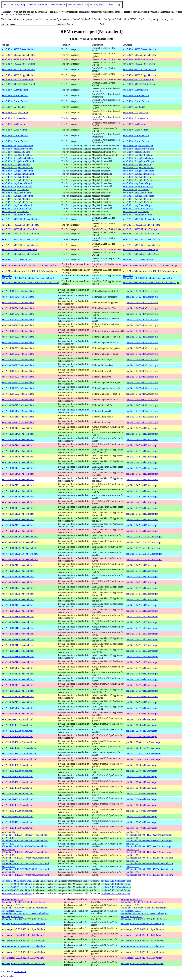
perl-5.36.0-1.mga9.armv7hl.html (17, 186)
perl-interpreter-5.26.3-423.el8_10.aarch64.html (24, 924)
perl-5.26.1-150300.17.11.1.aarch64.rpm (141, 239)
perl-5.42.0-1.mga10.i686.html (16, 152)
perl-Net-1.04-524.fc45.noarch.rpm (142, 291)
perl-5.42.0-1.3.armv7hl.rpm (136, 101)
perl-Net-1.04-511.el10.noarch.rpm (142, 617)
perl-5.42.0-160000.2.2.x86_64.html (18, 84)
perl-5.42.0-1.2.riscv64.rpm (135, 118)
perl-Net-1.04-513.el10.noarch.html (18, 485)
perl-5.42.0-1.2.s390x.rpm (135, 124)
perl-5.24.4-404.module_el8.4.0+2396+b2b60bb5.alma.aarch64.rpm (148, 277)
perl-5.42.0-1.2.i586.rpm (134, 107)
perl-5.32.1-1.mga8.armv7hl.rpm (138, 208)
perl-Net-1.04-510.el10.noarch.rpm (142, 668)
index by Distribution (38, 5)
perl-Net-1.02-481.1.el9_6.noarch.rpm (143, 742)
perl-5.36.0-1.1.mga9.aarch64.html (18, 171)
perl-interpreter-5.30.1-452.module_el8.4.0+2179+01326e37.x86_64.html (25, 918)
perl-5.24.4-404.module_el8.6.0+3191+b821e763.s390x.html (30, 265)
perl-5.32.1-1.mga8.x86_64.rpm (137, 215)
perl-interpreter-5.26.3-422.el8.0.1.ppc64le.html (24, 952)
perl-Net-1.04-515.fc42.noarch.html (18, 405)
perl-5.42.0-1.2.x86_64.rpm (135, 130)
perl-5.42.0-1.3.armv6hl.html (15, 95)
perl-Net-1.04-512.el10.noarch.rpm (142, 565)
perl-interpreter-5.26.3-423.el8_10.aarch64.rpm (142, 924)
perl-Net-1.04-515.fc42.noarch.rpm (142, 405)
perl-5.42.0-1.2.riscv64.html (14, 118)
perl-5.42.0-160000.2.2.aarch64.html (18, 69)
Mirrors (110, 5)
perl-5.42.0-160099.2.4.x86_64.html (18, 64)
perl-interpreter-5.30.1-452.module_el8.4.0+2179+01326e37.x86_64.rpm (144, 918)
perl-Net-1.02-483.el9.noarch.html (17, 719)
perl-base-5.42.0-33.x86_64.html (17, 884)
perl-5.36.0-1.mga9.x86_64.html (16, 193)
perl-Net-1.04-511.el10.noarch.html (18, 617)
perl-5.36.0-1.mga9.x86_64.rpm (137, 193)
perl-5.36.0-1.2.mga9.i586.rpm (137, 164)
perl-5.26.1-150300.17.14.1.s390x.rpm (140, 229)
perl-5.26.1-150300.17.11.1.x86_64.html (20, 254)
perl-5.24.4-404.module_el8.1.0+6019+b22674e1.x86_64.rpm (151, 282)
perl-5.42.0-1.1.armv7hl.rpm (136, 141)
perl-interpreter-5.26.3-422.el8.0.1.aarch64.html (24, 946)
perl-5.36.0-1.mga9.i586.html (15, 190)
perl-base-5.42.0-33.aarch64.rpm (116, 881)
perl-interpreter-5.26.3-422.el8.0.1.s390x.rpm (141, 958)
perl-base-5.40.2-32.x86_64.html (17, 890)
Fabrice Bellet (8, 976)
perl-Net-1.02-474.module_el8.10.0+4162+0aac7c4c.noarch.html (25, 834)
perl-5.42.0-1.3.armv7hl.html (15, 101)
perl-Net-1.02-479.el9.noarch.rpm (141, 811)
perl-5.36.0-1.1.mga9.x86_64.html (17, 180)
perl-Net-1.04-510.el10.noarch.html (18, 668)
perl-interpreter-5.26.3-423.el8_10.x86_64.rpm (142, 941)
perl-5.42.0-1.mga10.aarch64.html (17, 146)
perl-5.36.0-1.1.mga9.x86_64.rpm (138, 180)
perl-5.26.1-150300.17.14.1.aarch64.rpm (141, 219)
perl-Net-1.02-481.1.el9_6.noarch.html (19, 742)
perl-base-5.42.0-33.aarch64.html (17, 881)
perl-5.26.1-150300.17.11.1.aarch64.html (20, 239)
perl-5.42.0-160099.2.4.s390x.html (18, 59)
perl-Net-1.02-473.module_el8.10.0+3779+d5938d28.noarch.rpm (149, 856)
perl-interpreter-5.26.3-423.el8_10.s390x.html (23, 935)
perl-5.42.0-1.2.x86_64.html (15, 130)
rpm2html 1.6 (20, 972)
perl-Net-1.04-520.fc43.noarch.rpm (142, 360)
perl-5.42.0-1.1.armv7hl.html (15, 141)
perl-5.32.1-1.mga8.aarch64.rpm (137, 205)
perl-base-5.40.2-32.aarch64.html (17, 887)
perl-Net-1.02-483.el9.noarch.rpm (141, 719)
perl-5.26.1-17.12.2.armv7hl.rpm (138, 260)
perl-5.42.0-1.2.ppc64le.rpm (135, 113)
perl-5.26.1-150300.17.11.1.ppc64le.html (20, 245)
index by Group (18, 5)
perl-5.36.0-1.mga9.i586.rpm (136, 190)
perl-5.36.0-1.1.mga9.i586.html (16, 177)
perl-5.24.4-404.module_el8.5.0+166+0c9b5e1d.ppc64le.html (30, 271)
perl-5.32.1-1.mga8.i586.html (15, 212)
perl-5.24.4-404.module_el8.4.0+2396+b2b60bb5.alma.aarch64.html (28, 277)
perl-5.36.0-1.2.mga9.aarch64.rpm (138, 158)
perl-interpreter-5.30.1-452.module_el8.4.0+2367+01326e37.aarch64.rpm (144, 912)
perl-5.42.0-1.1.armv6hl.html (15, 135)
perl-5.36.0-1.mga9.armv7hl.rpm (138, 186)
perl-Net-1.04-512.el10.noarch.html (18, 565)
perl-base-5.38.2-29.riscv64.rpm (116, 893)
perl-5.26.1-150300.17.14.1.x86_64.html (20, 234)
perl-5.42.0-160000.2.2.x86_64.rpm (139, 84)
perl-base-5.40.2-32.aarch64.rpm (116, 887)
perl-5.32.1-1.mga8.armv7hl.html (17, 208)
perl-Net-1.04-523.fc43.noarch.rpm (142, 337)
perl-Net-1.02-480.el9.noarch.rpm (141, 788)
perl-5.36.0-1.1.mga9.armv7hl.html (18, 174)
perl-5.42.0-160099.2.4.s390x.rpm (138, 59)
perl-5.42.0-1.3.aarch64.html (15, 90)
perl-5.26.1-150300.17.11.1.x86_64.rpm (141, 254)
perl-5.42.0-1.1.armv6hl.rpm (136, 135)
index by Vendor (57, 5)
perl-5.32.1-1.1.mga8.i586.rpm (137, 199)
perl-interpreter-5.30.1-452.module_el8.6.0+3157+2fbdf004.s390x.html (24, 901)
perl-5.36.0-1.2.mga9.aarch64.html (18, 158)
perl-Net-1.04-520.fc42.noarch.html (18, 382)
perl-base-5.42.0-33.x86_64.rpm (116, 884)
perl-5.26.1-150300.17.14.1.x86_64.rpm (141, 234)
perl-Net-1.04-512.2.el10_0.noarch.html (20, 537)
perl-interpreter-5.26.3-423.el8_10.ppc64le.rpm (142, 929)
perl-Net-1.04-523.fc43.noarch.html (18, 337)
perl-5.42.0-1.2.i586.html (13, 107)
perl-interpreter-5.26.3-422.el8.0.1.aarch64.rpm (142, 946)
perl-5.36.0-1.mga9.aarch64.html (17, 183)
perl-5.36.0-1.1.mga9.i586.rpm (137, 177)
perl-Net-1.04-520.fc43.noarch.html (18, 360)
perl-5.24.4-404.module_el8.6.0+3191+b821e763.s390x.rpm (150, 265)
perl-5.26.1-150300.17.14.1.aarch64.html (20, 219)
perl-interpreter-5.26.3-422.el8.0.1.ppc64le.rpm (142, 952)
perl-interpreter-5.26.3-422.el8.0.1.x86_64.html (23, 964)
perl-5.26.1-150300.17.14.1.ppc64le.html (20, 225)
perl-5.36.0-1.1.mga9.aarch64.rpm (138, 171)
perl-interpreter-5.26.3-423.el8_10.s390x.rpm (141, 935)
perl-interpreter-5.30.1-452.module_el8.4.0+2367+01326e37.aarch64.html (25, 912)
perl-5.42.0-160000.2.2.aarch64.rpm (139, 69)
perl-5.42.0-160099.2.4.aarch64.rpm (139, 49)
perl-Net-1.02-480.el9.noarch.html (17, 788)
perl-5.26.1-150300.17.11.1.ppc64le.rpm (141, 245)
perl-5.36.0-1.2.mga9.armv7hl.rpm (138, 161)
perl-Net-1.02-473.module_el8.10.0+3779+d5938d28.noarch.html (25, 856)
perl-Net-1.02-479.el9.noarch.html (17, 811)
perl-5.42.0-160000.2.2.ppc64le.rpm (139, 75)
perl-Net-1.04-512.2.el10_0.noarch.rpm (144, 537)
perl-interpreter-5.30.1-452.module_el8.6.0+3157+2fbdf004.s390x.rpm (143, 901)
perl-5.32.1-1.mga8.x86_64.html (16, 215)
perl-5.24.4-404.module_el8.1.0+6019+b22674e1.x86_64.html (30, 282)
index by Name (97, 5)
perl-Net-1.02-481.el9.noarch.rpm (141, 765)
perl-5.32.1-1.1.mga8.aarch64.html (18, 196)
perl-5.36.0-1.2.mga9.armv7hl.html (18, 161)
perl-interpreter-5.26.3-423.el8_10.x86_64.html (23, 941)
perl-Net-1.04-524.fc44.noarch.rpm (142, 314)
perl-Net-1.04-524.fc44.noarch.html (18, 314)
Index (6, 5)
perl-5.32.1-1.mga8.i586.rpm (136, 212)
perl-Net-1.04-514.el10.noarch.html (18, 428)
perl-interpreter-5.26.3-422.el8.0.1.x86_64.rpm (142, 964)
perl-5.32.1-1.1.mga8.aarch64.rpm (138, 196)
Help (118, 5)
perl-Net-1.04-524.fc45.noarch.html (18, 291)
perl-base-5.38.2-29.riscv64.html (17, 893)
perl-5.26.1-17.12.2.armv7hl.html (17, 260)
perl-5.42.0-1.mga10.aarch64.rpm (138, 146)
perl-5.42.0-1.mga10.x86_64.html (17, 155)
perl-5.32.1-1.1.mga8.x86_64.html (17, 202)
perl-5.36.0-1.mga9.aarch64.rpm (137, 183)
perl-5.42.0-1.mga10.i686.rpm (136, 152)
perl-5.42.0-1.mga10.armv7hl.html (17, 149)
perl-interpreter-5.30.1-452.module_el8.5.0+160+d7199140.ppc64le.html (25, 906)
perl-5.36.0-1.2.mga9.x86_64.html (17, 168)
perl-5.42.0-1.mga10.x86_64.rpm (138, 155)
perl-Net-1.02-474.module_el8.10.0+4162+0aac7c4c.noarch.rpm (149, 834)
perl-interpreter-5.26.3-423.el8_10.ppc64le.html (24, 929)
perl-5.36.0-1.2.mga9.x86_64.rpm (138, 168)
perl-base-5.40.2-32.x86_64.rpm (116, 890)
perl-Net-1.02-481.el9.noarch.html (17, 765)
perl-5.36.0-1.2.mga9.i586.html (16, 164)
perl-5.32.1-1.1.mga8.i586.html (16, 199)
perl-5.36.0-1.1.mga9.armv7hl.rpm (138, 174)
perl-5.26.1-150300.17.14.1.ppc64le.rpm (141, 225)
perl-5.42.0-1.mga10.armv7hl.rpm (138, 149)
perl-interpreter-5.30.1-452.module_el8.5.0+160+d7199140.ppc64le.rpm (143, 906)
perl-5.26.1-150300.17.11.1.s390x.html (20, 249)
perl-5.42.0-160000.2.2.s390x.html (18, 80)
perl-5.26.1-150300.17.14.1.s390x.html (20, 229)
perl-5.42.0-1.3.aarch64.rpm (135, 90)
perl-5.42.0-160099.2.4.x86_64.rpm (139, 64)
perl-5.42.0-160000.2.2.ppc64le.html (18, 75)
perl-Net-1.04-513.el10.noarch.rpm (142, 485)
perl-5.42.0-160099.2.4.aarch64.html (18, 49)
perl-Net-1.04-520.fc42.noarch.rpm (142, 382)
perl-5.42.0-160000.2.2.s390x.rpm (138, 80)
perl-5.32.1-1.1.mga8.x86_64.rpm (138, 202)
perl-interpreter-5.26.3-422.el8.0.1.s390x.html (23, 958)
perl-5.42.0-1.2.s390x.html (14, 124)
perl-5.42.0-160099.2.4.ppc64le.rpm (139, 55)
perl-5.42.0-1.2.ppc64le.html (15, 113)
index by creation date (77, 5)
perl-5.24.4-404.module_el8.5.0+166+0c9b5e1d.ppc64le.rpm (151, 271)
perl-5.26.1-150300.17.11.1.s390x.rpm (140, 249)
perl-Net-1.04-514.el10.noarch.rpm (142, 428)
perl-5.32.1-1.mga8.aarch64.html (17, 205)
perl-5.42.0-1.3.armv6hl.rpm (136, 95)
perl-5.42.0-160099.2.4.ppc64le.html (18, 55)
